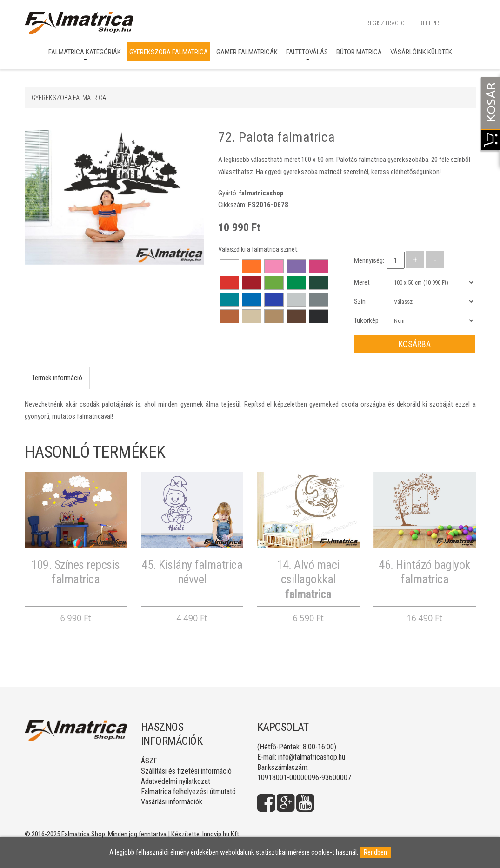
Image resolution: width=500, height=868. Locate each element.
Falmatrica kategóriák (85, 52)
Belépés (430, 23)
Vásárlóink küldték (421, 52)
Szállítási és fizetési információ (186, 771)
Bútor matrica (359, 52)
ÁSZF (149, 761)
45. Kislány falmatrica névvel (192, 572)
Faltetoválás (307, 52)
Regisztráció (385, 23)
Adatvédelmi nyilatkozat (176, 781)
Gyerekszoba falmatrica (169, 52)
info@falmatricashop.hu (312, 757)
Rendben (375, 852)
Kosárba (415, 344)
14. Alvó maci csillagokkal (308, 579)
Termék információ (57, 378)
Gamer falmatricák (247, 52)
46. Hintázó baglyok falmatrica (424, 572)
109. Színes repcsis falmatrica (76, 572)
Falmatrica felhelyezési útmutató (188, 791)
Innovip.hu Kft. (221, 834)
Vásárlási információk (172, 802)
